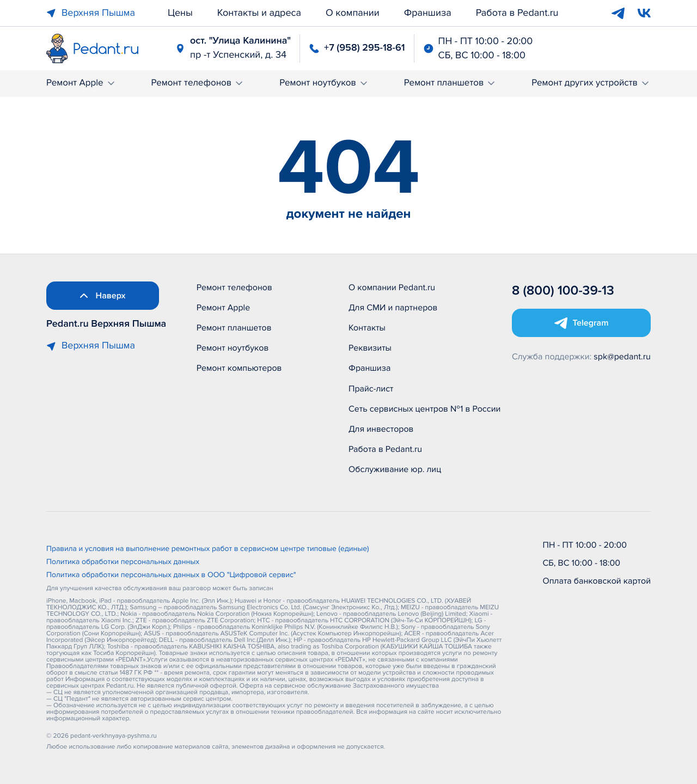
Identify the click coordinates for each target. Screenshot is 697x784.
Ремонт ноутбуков (324, 83)
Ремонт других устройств (591, 83)
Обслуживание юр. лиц (395, 469)
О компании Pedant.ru (392, 287)
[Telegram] (618, 13)
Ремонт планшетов (451, 83)
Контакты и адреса (259, 13)
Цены (180, 13)
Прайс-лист (371, 389)
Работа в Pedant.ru (517, 13)
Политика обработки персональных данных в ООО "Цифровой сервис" (171, 575)
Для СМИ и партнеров (393, 308)
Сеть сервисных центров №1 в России (424, 409)
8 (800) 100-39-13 (563, 291)
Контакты (367, 328)
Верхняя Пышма (91, 13)
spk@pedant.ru (622, 357)
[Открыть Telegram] (581, 323)
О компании (353, 13)
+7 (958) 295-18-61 (364, 48)
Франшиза (428, 13)
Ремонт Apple (81, 83)
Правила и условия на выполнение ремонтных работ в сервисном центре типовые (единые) (208, 549)
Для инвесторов (381, 429)
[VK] (644, 13)
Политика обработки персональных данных (123, 562)
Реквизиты (370, 348)
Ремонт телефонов (198, 83)
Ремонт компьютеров (239, 368)
